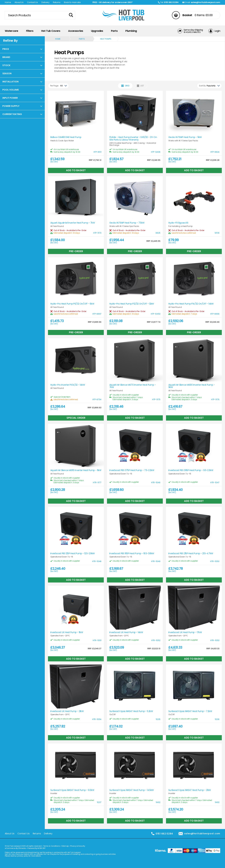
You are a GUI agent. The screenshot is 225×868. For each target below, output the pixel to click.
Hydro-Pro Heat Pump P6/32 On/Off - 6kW (72, 304)
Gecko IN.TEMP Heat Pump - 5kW (185, 137)
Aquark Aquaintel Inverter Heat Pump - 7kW (73, 223)
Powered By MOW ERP (36, 848)
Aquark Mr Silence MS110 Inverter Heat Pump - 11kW (76, 470)
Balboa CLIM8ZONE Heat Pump (66, 137)
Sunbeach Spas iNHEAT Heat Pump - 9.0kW (72, 790)
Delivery (45, 2)
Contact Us (32, 2)
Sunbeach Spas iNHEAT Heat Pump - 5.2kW (131, 711)
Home (8, 2)
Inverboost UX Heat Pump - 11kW (67, 632)
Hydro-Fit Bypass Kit (178, 223)
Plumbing (131, 31)
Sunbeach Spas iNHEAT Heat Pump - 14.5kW (132, 790)
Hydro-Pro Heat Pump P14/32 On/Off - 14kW (191, 304)
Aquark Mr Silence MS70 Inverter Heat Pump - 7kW (133, 386)
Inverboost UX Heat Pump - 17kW (185, 632)
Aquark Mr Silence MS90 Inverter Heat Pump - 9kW (192, 386)
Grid (125, 86)
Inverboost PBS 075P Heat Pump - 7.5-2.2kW (132, 470)
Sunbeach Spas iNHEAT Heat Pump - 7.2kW (190, 711)
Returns (57, 2)
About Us (19, 2)
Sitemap (65, 846)
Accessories (76, 31)
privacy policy (23, 856)
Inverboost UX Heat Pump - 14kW (126, 632)
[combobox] (58, 86)
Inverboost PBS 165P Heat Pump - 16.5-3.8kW (132, 554)
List (140, 86)
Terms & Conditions (52, 846)
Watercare (11, 31)
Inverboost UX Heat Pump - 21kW (67, 711)
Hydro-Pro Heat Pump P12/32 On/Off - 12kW (132, 304)
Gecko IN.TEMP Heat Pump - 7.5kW (127, 223)
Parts (114, 31)
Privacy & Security (78, 846)
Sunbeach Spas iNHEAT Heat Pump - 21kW (190, 790)
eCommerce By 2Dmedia (15, 848)
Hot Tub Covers (51, 31)
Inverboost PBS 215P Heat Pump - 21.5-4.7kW (191, 554)
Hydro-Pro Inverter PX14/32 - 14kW (68, 385)
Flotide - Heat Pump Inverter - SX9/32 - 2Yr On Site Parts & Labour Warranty (133, 139)
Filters (30, 31)
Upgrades (97, 31)
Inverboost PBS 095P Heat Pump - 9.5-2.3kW (191, 470)
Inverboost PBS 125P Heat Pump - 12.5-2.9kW (73, 554)
